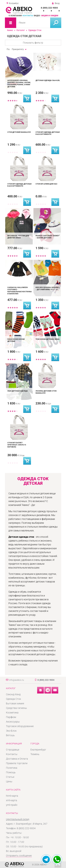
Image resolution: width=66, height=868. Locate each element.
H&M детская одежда (18, 391)
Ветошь (10, 735)
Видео (37, 16)
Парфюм (11, 717)
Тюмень (35, 754)
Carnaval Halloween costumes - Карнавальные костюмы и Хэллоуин (20, 291)
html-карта (12, 796)
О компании (15, 16)
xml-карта (12, 800)
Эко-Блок (11, 731)
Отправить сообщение (19, 856)
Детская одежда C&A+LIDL (48, 80)
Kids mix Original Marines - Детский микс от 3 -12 (48, 288)
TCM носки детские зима (48, 339)
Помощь (11, 772)
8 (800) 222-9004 (49, 8)
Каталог (21, 30)
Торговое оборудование (20, 726)
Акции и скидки (50, 16)
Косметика (12, 713)
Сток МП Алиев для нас (46, 184)
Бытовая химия (15, 703)
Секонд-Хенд (13, 694)
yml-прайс (12, 805)
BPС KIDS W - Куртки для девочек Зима (18, 237)
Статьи (10, 777)
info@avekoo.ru (17, 680)
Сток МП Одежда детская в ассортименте (48, 133)
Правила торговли (17, 763)
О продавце (13, 750)
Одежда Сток (35, 30)
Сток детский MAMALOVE (19, 132)
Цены (9, 781)
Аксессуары (13, 722)
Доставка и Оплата (17, 759)
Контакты (28, 16)
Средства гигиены (16, 708)
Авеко (10, 30)
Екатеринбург (38, 750)
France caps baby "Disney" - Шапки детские (48, 237)
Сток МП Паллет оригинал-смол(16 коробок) (17, 445)
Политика (12, 768)
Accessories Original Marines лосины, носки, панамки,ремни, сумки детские (19, 83)
